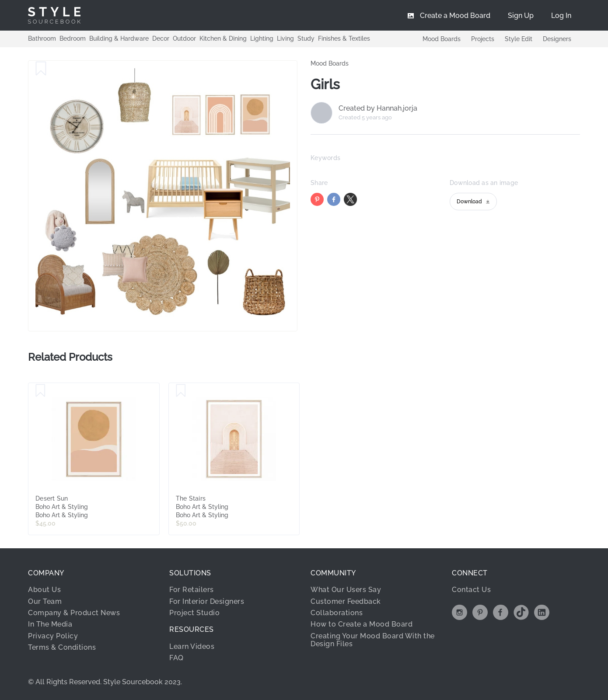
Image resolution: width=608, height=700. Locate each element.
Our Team (45, 601)
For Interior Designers (207, 601)
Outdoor (184, 38)
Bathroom (42, 38)
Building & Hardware (119, 38)
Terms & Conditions (62, 647)
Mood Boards (442, 39)
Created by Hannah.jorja (378, 108)
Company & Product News (74, 613)
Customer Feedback (346, 601)
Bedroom (73, 38)
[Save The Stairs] (181, 391)
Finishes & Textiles (344, 38)
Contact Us (471, 590)
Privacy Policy (53, 636)
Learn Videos (192, 646)
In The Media (50, 624)
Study (306, 38)
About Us (44, 590)
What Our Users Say (346, 590)
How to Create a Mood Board (362, 624)
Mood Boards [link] (330, 63)
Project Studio (194, 613)
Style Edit (519, 39)
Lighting (262, 38)
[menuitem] (561, 15)
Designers (557, 39)
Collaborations (337, 613)
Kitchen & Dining (223, 38)
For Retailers (192, 590)
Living (285, 38)
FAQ (176, 658)
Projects (483, 39)
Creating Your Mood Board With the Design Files (373, 640)
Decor (161, 38)
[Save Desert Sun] (40, 391)
